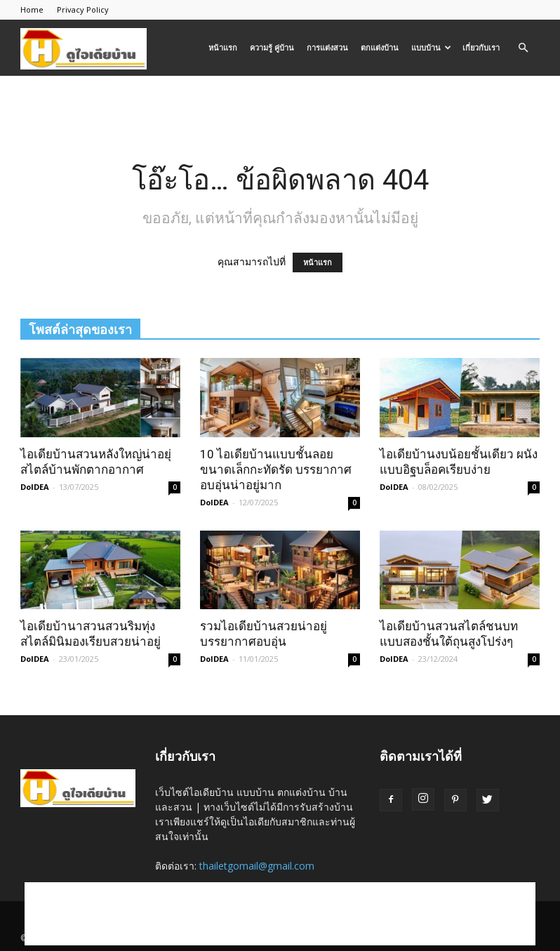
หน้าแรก (223, 47)
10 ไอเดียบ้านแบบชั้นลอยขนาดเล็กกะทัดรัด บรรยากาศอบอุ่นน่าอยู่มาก (276, 470)
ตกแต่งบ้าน (380, 47)
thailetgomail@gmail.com (257, 866)
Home (32, 9)
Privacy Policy (83, 9)
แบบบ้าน (431, 47)
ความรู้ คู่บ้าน (272, 47)
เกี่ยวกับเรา (481, 47)
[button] (523, 48)
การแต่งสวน (327, 47)
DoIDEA (35, 487)
